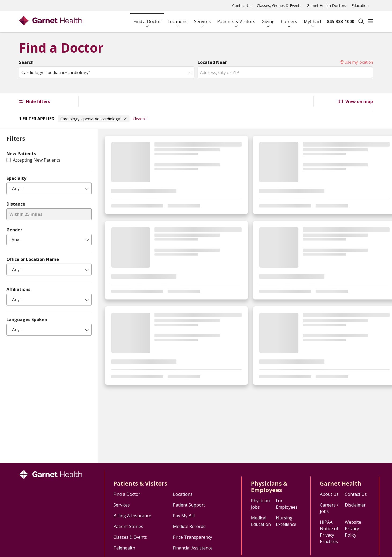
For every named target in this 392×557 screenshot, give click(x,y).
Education (360, 6)
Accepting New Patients (37, 160)
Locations (178, 19)
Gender (14, 230)
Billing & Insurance (132, 516)
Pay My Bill (184, 516)
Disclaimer (355, 505)
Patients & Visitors (236, 19)
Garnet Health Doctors (326, 6)
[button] (371, 21)
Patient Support (189, 505)
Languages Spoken (27, 319)
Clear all (140, 119)
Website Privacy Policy (353, 529)
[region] (245, 296)
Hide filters (35, 101)
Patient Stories (128, 526)
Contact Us (242, 6)
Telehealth (124, 548)
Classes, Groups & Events (279, 6)
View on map (355, 101)
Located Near (212, 62)
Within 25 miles (26, 214)
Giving (268, 19)
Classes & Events (130, 537)
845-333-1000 (341, 21)
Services (203, 19)
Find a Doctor (147, 19)
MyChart (313, 19)
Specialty (16, 178)
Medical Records (189, 526)
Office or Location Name (33, 259)
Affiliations (18, 289)
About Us (329, 494)
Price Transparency (193, 537)
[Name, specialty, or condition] (107, 72)
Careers (289, 19)
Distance (16, 204)
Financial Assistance (193, 548)
